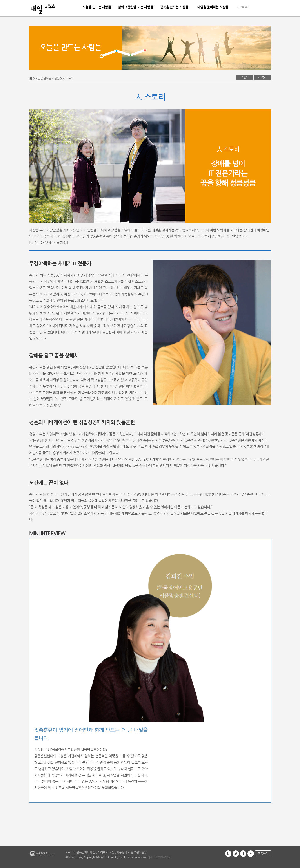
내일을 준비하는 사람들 (213, 7)
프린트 (245, 77)
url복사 (262, 77)
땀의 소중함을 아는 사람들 (135, 7)
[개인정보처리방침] (160, 857)
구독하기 (263, 854)
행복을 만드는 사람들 (174, 7)
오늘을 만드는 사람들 (97, 7)
